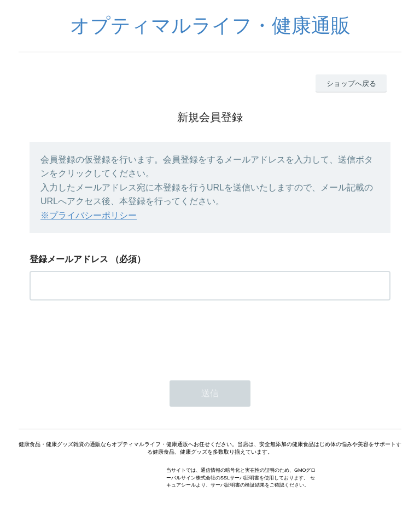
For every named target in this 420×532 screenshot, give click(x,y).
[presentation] (113, 337)
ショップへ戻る (351, 83)
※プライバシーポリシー (89, 215)
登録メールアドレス (69, 259)
